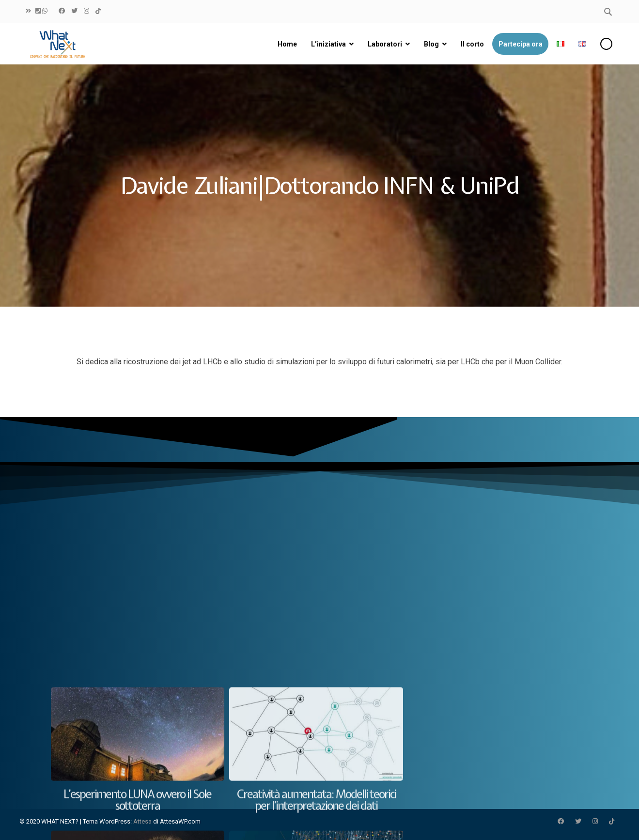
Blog (431, 44)
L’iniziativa (328, 44)
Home (287, 44)
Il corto (472, 44)
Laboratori (385, 44)
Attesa (142, 821)
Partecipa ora (521, 44)
